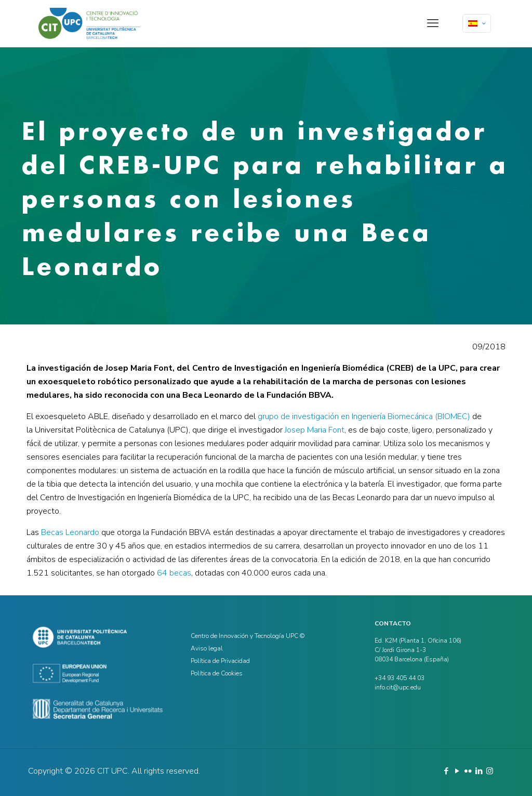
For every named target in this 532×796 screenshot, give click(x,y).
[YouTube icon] (457, 771)
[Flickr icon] (468, 771)
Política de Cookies (217, 673)
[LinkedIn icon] (479, 771)
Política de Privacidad (220, 661)
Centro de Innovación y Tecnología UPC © (248, 636)
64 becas (174, 573)
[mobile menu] (433, 23)
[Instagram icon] (490, 771)
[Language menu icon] (477, 23)
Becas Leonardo (70, 532)
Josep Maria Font (315, 430)
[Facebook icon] (446, 771)
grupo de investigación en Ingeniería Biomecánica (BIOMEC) (364, 416)
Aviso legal (207, 648)
